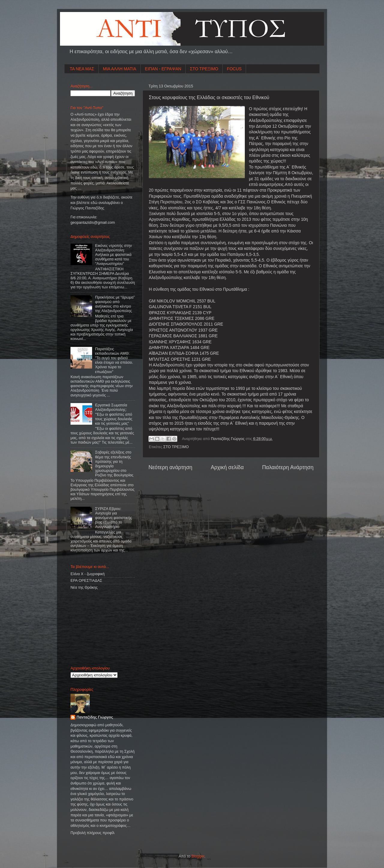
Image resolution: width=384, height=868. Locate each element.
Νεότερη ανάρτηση (170, 467)
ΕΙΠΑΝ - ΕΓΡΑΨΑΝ (163, 69)
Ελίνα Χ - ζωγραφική (88, 574)
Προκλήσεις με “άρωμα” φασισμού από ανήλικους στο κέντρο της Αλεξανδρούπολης (115, 304)
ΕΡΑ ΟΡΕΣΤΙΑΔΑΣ (86, 581)
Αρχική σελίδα (227, 467)
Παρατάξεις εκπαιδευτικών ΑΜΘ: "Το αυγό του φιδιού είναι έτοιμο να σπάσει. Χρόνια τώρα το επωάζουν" (114, 360)
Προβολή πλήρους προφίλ (93, 833)
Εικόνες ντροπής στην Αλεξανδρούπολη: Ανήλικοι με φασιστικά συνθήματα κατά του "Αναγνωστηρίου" (113, 255)
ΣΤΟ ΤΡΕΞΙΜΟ (204, 69)
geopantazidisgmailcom (93, 223)
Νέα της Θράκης (84, 587)
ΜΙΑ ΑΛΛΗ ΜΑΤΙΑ (120, 69)
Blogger (198, 856)
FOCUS (234, 69)
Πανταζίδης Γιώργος (228, 439)
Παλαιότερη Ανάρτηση (288, 467)
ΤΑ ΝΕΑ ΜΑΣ (82, 69)
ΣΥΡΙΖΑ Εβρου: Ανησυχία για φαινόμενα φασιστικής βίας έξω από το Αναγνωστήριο (113, 518)
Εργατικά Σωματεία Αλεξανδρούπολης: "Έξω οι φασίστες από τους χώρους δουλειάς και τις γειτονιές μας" (114, 414)
